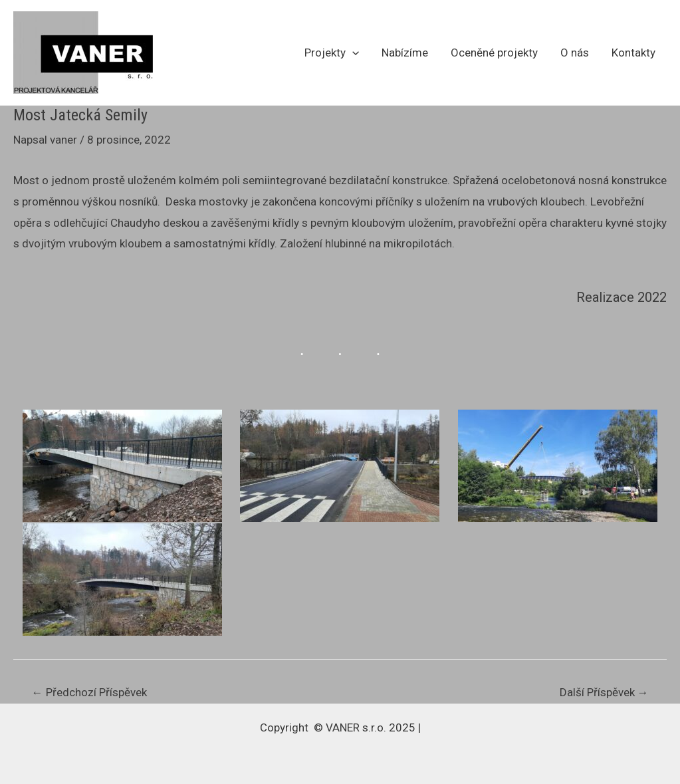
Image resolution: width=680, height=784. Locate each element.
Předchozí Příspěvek (89, 693)
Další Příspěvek (604, 693)
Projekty (332, 53)
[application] (352, 53)
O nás (575, 53)
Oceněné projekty (494, 53)
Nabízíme (405, 53)
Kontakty (633, 53)
